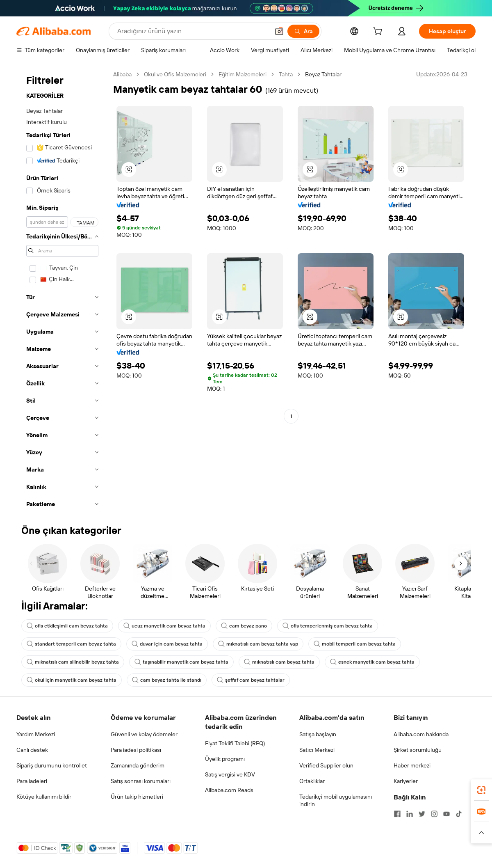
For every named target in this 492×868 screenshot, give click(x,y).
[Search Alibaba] (192, 31)
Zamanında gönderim (138, 765)
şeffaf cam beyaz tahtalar (251, 680)
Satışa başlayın (318, 734)
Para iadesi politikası (136, 750)
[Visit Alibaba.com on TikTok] (459, 814)
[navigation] (62, 292)
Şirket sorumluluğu (418, 750)
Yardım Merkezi (36, 734)
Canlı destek (32, 750)
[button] (279, 31)
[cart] (379, 32)
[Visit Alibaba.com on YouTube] (446, 814)
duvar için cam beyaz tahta (167, 644)
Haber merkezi (412, 765)
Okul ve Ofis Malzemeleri (175, 74)
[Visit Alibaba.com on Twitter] (422, 814)
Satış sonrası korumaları (141, 781)
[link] (481, 790)
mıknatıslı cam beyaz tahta (279, 662)
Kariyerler (406, 781)
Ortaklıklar (312, 781)
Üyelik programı (225, 759)
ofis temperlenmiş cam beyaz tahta (328, 626)
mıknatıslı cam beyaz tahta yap (258, 644)
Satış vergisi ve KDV (230, 774)
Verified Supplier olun (326, 765)
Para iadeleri (32, 781)
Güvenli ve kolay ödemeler (144, 734)
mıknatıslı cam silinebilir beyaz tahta (73, 662)
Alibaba (122, 74)
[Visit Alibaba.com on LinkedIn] (410, 814)
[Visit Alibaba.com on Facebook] (397, 814)
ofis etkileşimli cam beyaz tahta (67, 626)
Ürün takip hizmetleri (137, 797)
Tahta (286, 74)
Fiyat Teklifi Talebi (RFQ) (235, 743)
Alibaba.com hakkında (421, 734)
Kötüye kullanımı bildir (44, 797)
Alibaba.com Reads (229, 790)
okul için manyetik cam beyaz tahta (72, 680)
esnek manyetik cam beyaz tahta (372, 662)
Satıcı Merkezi (317, 750)
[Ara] (303, 31)
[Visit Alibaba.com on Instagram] (434, 814)
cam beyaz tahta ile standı (167, 680)
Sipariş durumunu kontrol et (52, 765)
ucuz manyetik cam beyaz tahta (164, 626)
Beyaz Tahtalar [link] (323, 74)
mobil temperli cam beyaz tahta (355, 644)
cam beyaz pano (244, 626)
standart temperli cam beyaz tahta (71, 644)
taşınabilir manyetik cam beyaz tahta (181, 662)
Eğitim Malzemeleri (243, 74)
